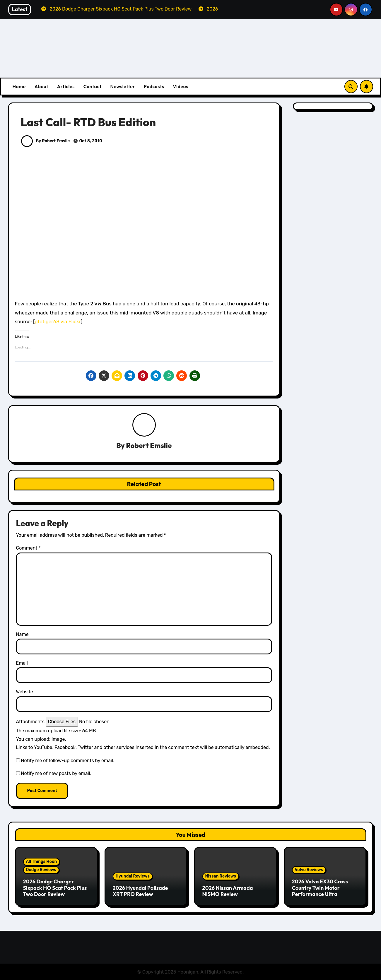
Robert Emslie (149, 446)
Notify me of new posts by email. (56, 774)
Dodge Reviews (41, 870)
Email (22, 663)
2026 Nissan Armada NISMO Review (228, 891)
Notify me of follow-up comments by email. (67, 761)
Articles (66, 86)
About (41, 86)
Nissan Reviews (221, 876)
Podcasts (154, 86)
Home (19, 86)
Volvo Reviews (309, 870)
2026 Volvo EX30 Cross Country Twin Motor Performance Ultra (320, 888)
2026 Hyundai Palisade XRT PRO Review (140, 891)
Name (22, 634)
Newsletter (122, 86)
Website (25, 692)
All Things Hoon (42, 862)
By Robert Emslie (46, 141)
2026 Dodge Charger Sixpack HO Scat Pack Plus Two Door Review (55, 888)
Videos (181, 86)
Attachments (30, 722)
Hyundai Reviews (133, 876)
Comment (28, 548)
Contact (93, 86)
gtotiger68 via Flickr (58, 321)
